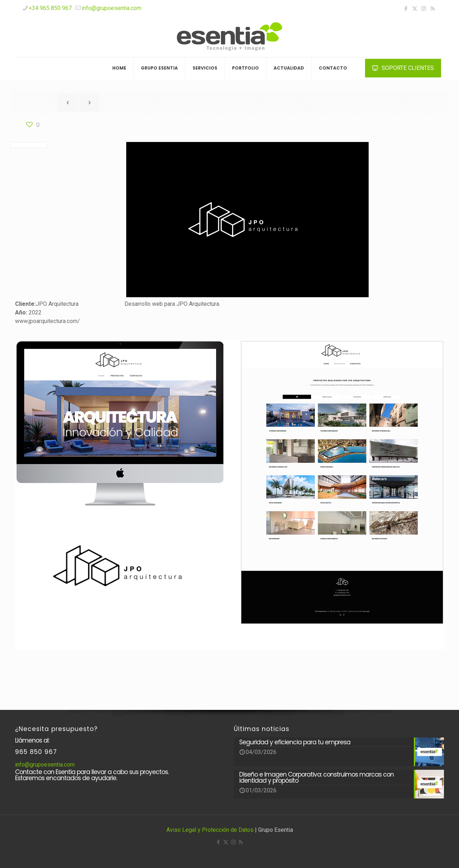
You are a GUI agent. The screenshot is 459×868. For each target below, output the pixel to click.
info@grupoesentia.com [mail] (112, 8)
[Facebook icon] (406, 9)
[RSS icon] (433, 9)
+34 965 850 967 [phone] (50, 8)
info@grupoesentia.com (45, 765)
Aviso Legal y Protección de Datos (210, 830)
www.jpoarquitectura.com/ (48, 321)
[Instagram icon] (424, 9)
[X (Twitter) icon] (415, 9)
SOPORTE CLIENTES (403, 68)
